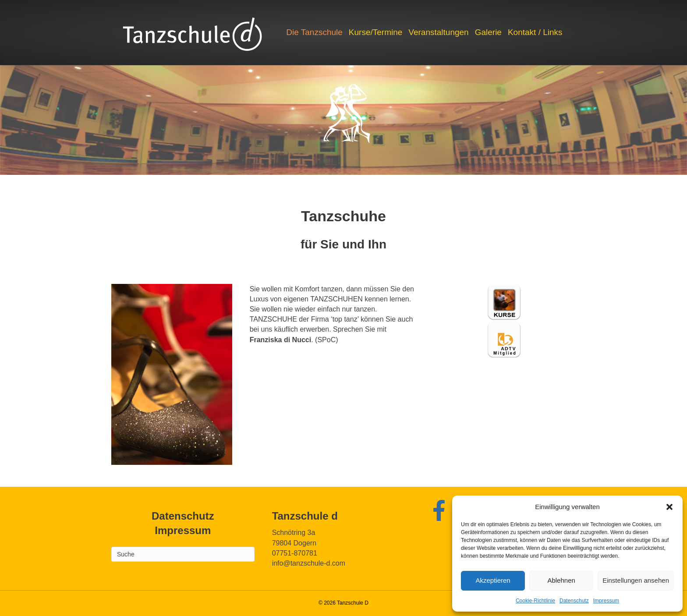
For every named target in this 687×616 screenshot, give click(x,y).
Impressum (606, 601)
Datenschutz (574, 601)
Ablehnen (561, 580)
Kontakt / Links (535, 32)
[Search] (183, 554)
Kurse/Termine (376, 32)
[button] (669, 507)
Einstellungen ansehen (636, 580)
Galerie (488, 32)
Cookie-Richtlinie (535, 601)
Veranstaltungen (438, 32)
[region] (343, 120)
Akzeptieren (493, 580)
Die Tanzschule (314, 32)
